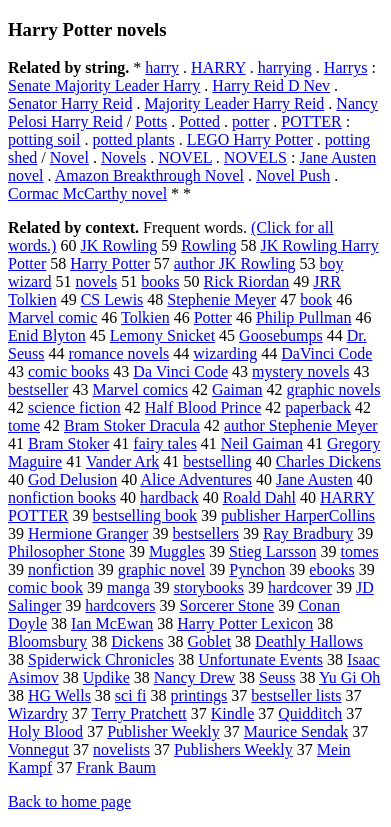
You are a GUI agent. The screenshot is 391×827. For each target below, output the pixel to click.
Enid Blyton (47, 335)
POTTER (311, 121)
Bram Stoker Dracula (132, 425)
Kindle (233, 713)
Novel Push (293, 175)
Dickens (137, 641)
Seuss (277, 677)
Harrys (346, 67)
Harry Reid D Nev (271, 85)
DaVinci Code (326, 353)
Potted (199, 121)
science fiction (74, 407)
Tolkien (145, 317)
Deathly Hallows (309, 641)
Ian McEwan (112, 623)
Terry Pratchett (138, 713)
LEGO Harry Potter (250, 139)
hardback (169, 497)
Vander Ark (122, 461)
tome (24, 425)
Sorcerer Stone (227, 605)
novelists (121, 749)
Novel (69, 157)
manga (128, 587)
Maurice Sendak (296, 731)
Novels (123, 157)
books (160, 281)
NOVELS (255, 157)
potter (250, 121)
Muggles (177, 551)
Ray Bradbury (308, 533)
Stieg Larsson (273, 551)
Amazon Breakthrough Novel (149, 175)
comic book (45, 587)
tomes (359, 551)
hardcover (300, 587)
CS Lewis (112, 299)
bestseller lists (296, 695)
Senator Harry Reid (70, 103)
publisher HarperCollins (298, 515)
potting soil (44, 139)
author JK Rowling (235, 263)
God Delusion (72, 479)
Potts (151, 121)
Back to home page (69, 801)
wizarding (225, 353)
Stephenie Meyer (221, 299)
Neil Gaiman (262, 443)
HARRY (218, 67)
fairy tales (165, 443)
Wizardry (38, 713)
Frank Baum (116, 767)
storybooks (209, 587)
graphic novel (162, 569)
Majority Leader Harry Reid (234, 103)
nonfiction (61, 569)
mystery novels (300, 371)
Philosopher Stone (66, 551)
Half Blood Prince (203, 407)
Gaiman (237, 389)
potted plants (133, 139)
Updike (106, 677)
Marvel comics (140, 389)
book (316, 299)
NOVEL (185, 157)
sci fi (131, 695)
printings (198, 695)
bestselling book (144, 515)
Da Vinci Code (180, 371)
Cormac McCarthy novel (87, 193)
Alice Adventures (196, 479)
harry (162, 67)
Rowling (208, 245)
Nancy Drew (194, 677)
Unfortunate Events (260, 659)
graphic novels (334, 389)
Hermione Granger (88, 533)
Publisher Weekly (163, 731)
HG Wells (59, 695)
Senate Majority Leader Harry (104, 85)
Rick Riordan (247, 281)
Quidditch (310, 713)
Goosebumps (281, 335)
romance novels (118, 353)
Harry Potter (110, 263)
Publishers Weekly (233, 749)
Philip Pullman (304, 317)
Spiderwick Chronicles (101, 659)
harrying (285, 67)
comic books (68, 371)
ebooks (331, 569)
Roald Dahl (259, 497)
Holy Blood (45, 731)
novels (97, 281)
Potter (213, 317)
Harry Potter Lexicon (245, 623)
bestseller (38, 389)
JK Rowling (118, 245)
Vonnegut (38, 749)
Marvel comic (52, 317)
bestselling (217, 461)
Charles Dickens (328, 461)
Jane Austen (314, 479)
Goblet (210, 641)
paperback (318, 407)
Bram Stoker (68, 443)
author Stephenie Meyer (301, 425)
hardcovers (120, 605)
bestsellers (205, 533)
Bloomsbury (47, 641)
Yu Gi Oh (349, 677)
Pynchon (257, 569)
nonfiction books (62, 497)
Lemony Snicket (162, 335)
